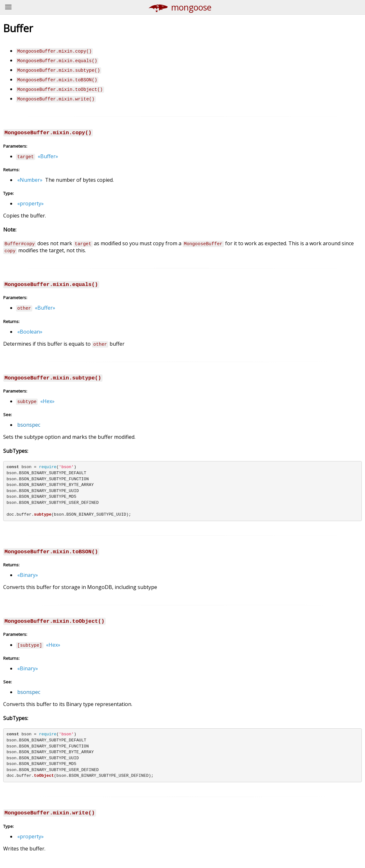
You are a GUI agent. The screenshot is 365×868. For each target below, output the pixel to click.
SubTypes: (16, 451)
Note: (10, 230)
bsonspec (29, 425)
